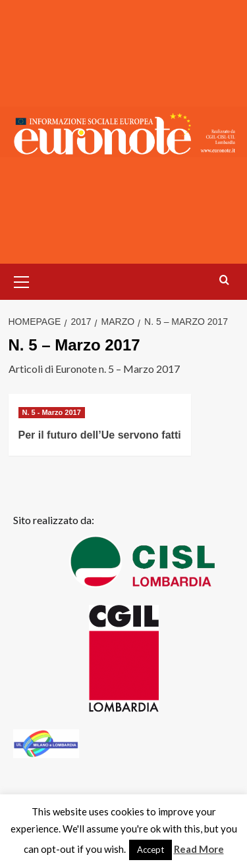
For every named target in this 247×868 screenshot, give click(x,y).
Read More (199, 849)
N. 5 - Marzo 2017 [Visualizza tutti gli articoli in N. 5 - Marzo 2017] (52, 412)
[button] (22, 280)
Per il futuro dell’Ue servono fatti (100, 435)
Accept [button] (151, 850)
